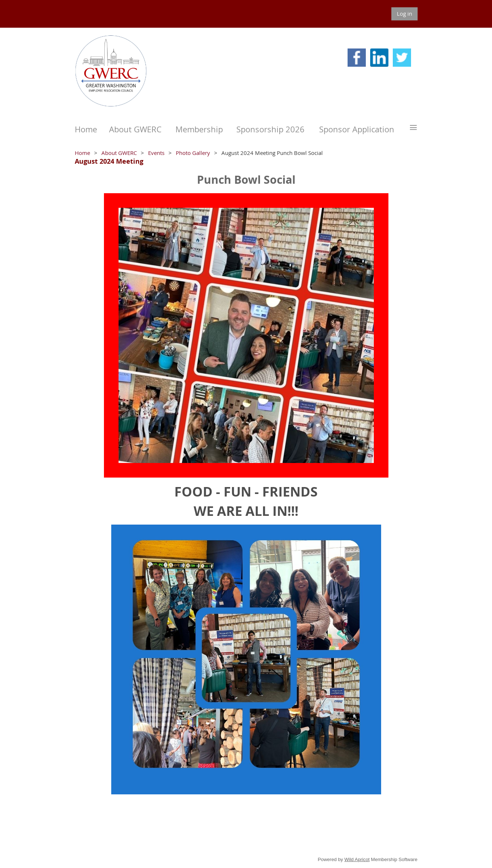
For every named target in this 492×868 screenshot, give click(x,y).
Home (82, 153)
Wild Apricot (357, 859)
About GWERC (119, 153)
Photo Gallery (193, 153)
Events (156, 153)
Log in (404, 13)
